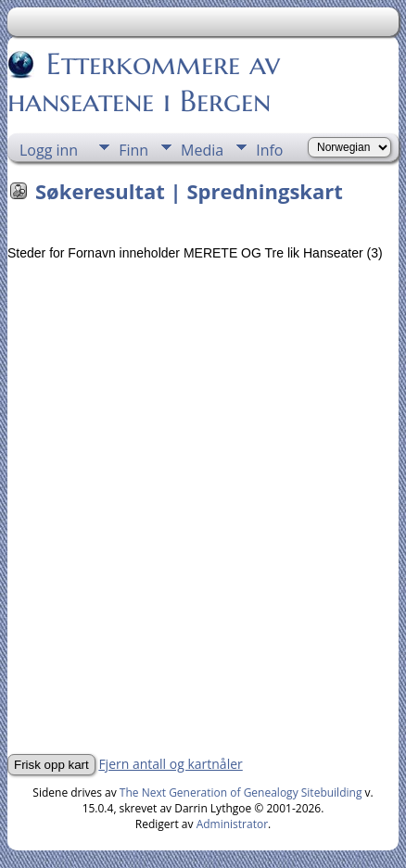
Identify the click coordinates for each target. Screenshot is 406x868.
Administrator (232, 824)
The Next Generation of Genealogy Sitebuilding (241, 793)
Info (269, 150)
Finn (133, 150)
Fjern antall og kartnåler (170, 764)
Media (202, 150)
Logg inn (49, 150)
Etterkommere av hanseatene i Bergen (144, 82)
